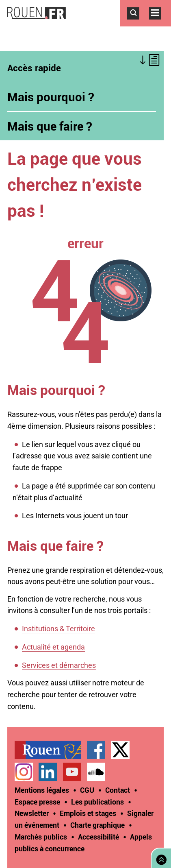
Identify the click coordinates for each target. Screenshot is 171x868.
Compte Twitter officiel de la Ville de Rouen (120, 750)
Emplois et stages (88, 813)
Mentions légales (42, 790)
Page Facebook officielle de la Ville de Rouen (96, 750)
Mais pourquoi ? (51, 97)
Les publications (97, 802)
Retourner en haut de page (160, 857)
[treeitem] (51, 750)
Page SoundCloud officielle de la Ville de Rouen (96, 772)
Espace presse (37, 802)
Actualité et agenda (53, 647)
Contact (118, 790)
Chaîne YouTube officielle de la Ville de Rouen (72, 772)
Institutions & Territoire (58, 629)
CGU (87, 790)
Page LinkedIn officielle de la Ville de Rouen (48, 772)
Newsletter (32, 813)
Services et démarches (59, 665)
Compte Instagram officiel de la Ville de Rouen (24, 772)
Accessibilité (98, 837)
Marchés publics (41, 837)
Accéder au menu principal (160, 24)
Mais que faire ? (50, 126)
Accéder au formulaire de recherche (138, 24)
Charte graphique (97, 825)
